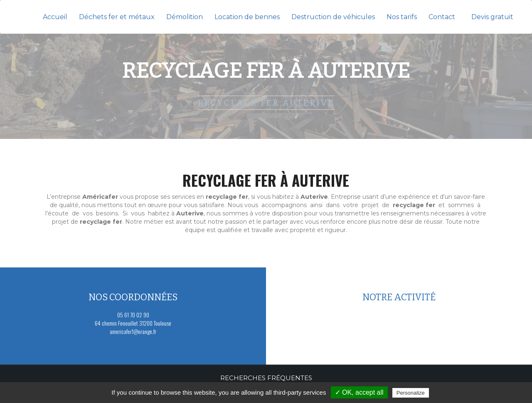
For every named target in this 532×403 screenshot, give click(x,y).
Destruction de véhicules (333, 17)
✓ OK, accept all (359, 392)
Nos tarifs (402, 17)
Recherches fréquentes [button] (266, 378)
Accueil (55, 17)
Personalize (411, 393)
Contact (442, 17)
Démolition (185, 17)
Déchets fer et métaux (117, 17)
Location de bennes (247, 17)
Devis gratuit (492, 17)
